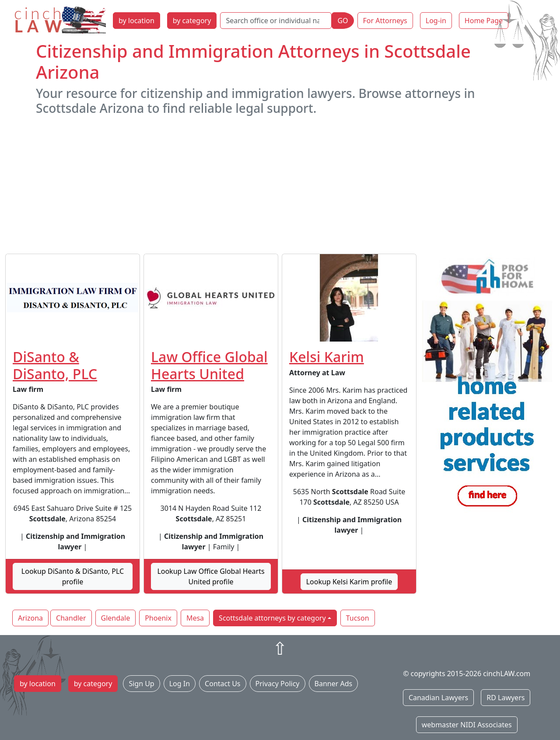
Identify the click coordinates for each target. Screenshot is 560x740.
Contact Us (222, 684)
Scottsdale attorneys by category (272, 618)
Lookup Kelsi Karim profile (349, 582)
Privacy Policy (278, 684)
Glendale (116, 618)
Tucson (358, 618)
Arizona (30, 618)
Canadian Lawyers (438, 698)
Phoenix (158, 618)
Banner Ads (334, 684)
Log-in (436, 21)
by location (136, 21)
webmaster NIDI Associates (467, 725)
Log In (180, 684)
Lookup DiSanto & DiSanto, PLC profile (73, 576)
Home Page (484, 21)
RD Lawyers (506, 698)
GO (343, 21)
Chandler (71, 618)
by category (192, 21)
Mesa (195, 618)
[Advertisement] (280, 185)
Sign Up (141, 684)
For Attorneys (385, 21)
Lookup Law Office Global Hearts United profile (211, 576)
